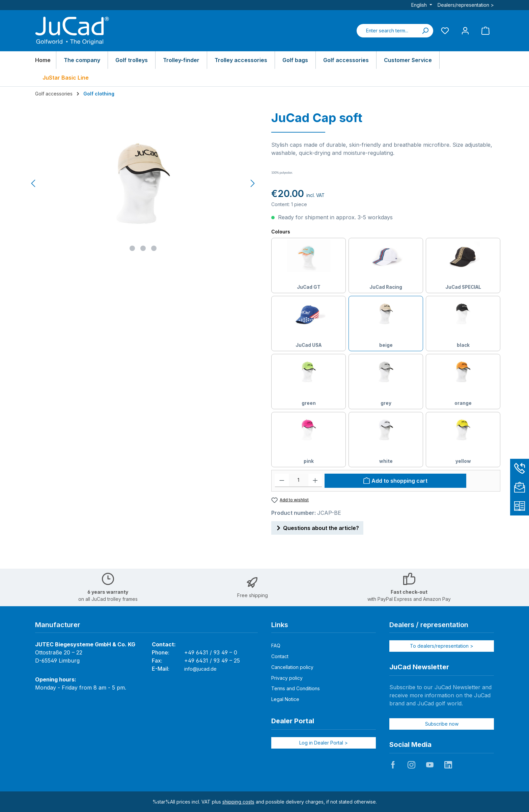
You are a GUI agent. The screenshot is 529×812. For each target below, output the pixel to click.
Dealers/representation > (466, 5)
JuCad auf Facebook (393, 765)
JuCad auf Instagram (411, 765)
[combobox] (387, 31)
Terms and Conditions (296, 688)
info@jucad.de (200, 669)
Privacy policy (287, 678)
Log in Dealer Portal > (324, 743)
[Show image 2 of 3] (143, 248)
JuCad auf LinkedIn (448, 765)
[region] (143, 184)
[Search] (425, 31)
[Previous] (34, 183)
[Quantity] (299, 480)
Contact (280, 656)
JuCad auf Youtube (430, 765)
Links (280, 625)
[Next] (252, 183)
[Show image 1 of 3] (132, 248)
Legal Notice (285, 699)
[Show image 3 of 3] (154, 248)
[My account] (465, 31)
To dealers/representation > (442, 646)
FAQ (276, 646)
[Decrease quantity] (282, 480)
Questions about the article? (317, 527)
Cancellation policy (292, 667)
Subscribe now (442, 724)
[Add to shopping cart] (395, 481)
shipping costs (238, 802)
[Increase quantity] (315, 480)
